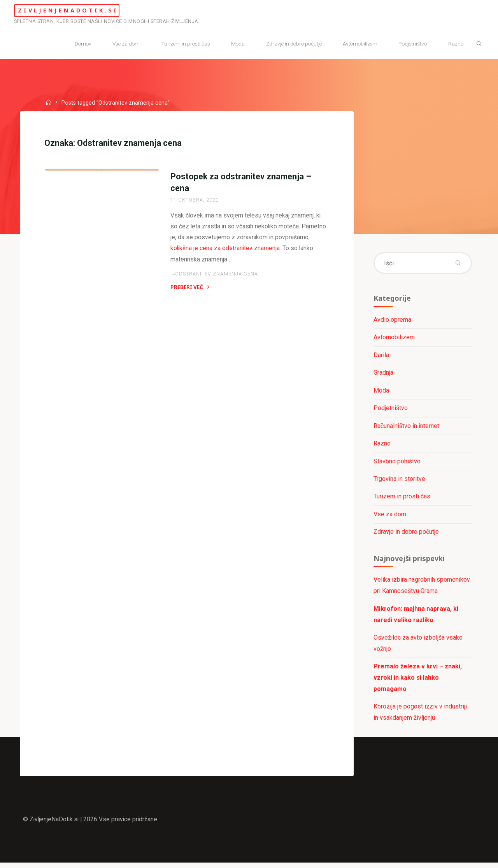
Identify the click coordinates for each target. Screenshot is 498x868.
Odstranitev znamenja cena (216, 276)
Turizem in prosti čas (402, 499)
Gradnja (383, 374)
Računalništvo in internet (406, 427)
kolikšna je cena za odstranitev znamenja (261, 250)
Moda (381, 392)
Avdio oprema (392, 321)
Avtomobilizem (394, 339)
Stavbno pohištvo (397, 463)
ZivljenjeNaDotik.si (79, 10)
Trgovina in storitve (399, 481)
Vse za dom (389, 516)
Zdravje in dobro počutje (89, 257)
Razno (382, 445)
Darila (381, 356)
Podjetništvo (390, 410)
